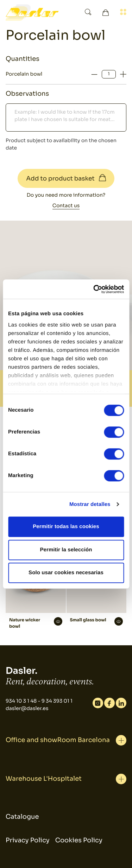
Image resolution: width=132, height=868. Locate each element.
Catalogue (22, 817)
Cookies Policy (79, 841)
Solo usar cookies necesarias (66, 573)
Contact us (66, 206)
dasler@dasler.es (27, 709)
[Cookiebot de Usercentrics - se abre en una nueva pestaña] (94, 289)
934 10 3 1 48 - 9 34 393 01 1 (39, 701)
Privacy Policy (28, 841)
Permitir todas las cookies (66, 527)
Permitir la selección (66, 550)
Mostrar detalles (90, 504)
